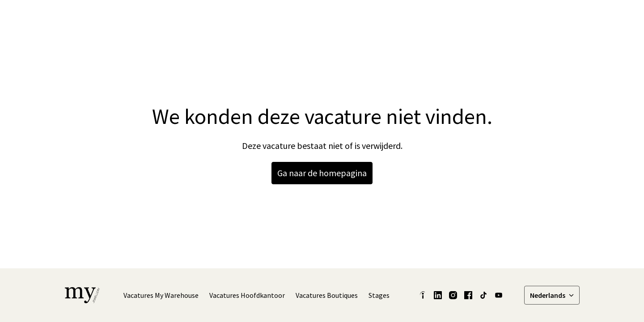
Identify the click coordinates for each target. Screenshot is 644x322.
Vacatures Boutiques (327, 295)
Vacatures (559, 18)
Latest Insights (361, 18)
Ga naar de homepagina (322, 173)
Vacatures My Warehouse (161, 295)
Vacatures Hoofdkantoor (247, 295)
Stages (379, 295)
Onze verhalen (419, 18)
